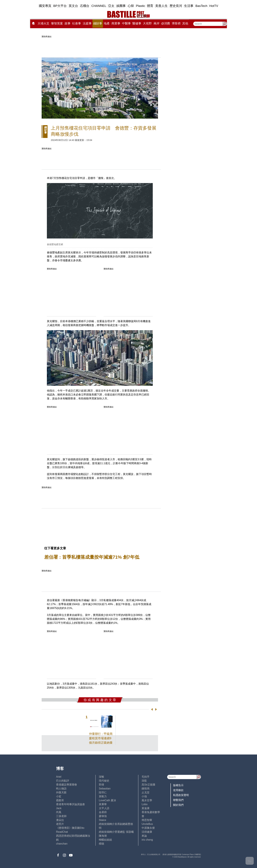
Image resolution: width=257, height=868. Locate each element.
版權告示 (178, 785)
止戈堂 (146, 792)
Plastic (140, 6)
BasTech (201, 6)
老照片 (60, 824)
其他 (185, 23)
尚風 (59, 812)
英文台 (73, 6)
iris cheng (147, 840)
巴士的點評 (63, 781)
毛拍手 (146, 777)
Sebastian (105, 789)
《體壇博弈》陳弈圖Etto (70, 828)
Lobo (145, 804)
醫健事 (137, 23)
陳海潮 (103, 836)
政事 (68, 23)
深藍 (144, 781)
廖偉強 (103, 816)
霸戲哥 (60, 800)
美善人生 (161, 6)
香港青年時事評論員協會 (70, 804)
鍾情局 (146, 789)
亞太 (111, 6)
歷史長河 (176, 6)
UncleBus (147, 824)
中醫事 (126, 23)
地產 (107, 23)
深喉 (101, 777)
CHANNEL (99, 6)
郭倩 (101, 785)
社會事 (77, 23)
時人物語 (61, 789)
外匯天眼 (61, 792)
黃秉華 (103, 804)
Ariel (59, 777)
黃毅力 (103, 796)
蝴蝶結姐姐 (105, 840)
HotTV (214, 6)
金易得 (103, 812)
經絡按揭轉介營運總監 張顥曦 (116, 832)
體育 (150, 6)
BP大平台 (60, 6)
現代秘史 (104, 781)
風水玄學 (147, 800)
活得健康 (147, 832)
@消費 (166, 23)
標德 (101, 844)
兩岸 (157, 23)
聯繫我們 (178, 800)
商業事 (116, 23)
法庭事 (87, 23)
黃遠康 (146, 808)
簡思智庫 (147, 820)
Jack (59, 808)
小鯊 (59, 796)
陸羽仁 (103, 792)
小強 (144, 796)
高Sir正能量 (148, 785)
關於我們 (178, 805)
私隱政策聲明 (181, 795)
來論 (144, 836)
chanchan (62, 844)
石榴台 (85, 6)
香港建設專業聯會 (67, 785)
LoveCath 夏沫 (107, 800)
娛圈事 (121, 6)
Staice (102, 820)
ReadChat (62, 832)
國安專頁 (45, 6)
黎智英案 (57, 23)
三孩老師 (61, 816)
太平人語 (104, 808)
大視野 (147, 23)
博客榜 (176, 23)
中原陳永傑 (148, 828)
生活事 (189, 6)
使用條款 (178, 790)
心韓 (131, 6)
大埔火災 (43, 23)
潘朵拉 (60, 820)
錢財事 (98, 23)
